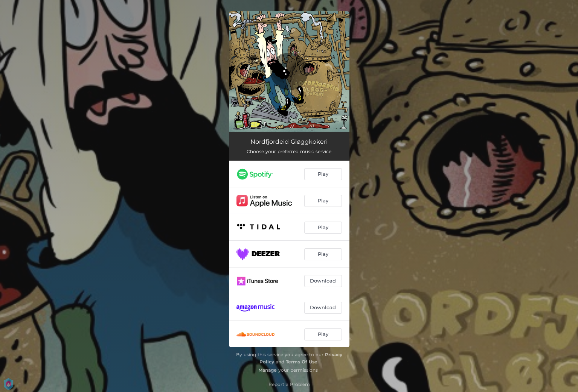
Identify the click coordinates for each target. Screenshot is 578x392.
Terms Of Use (302, 362)
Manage (268, 370)
